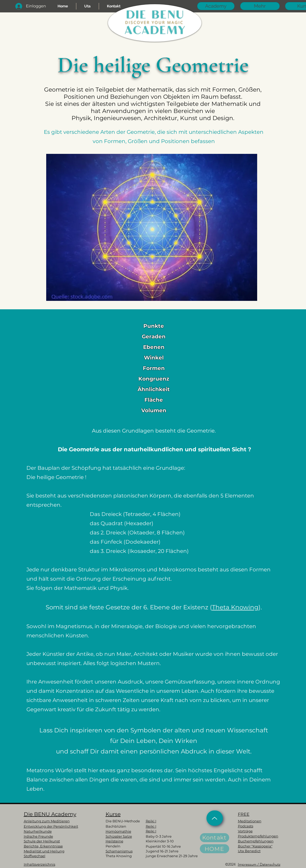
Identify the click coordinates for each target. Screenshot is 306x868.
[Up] (215, 818)
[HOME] (215, 849)
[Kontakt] (215, 838)
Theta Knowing (235, 607)
